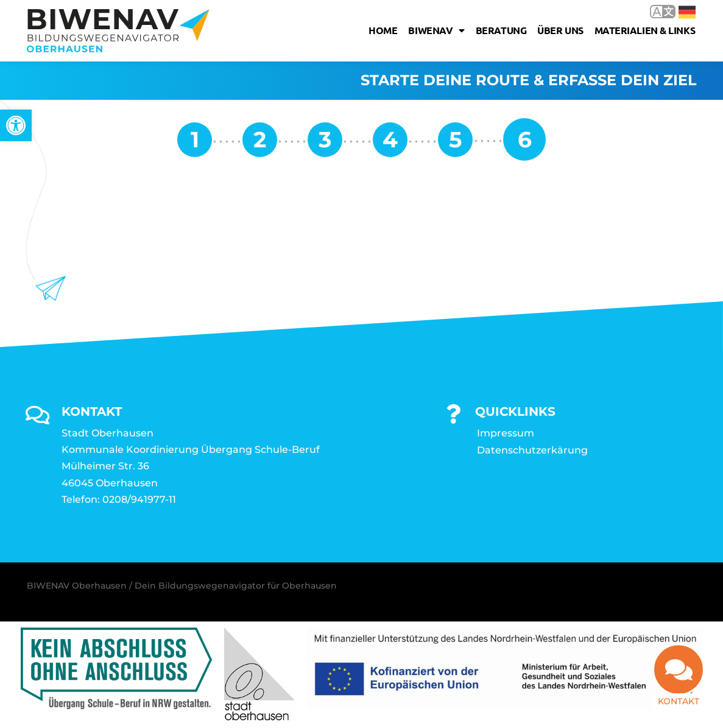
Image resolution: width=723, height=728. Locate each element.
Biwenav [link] (436, 30)
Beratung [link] (501, 30)
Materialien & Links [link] (645, 30)
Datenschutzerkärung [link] (532, 451)
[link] (16, 125)
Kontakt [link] (679, 701)
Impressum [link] (506, 434)
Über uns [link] (560, 30)
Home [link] (383, 30)
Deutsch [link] (687, 12)
